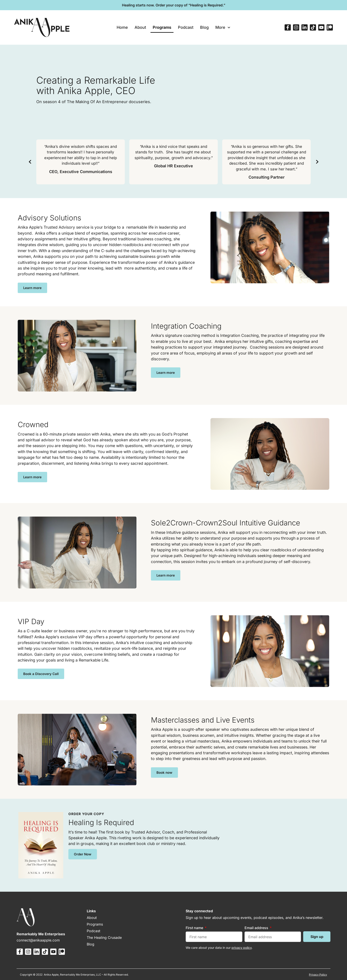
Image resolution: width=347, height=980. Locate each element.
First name (195, 928)
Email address (257, 928)
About (140, 27)
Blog (204, 27)
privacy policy (242, 948)
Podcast (186, 27)
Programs (162, 27)
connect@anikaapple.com (38, 940)
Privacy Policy (318, 975)
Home (122, 27)
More (223, 28)
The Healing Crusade (104, 938)
